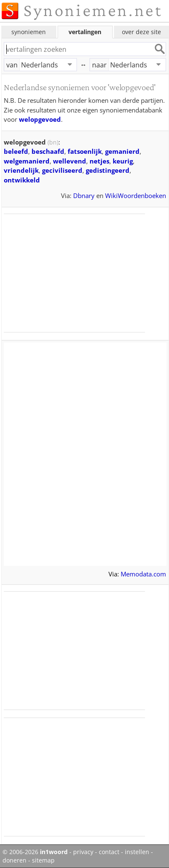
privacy (83, 852)
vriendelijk (21, 170)
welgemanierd (27, 161)
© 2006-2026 (35, 852)
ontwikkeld (22, 180)
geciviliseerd (62, 170)
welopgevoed (40, 119)
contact (109, 852)
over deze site (141, 32)
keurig (123, 161)
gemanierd (122, 151)
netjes (99, 161)
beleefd (16, 151)
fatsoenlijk (85, 151)
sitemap (43, 860)
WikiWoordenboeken (136, 196)
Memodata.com (143, 574)
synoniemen (29, 32)
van (12, 65)
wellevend (70, 161)
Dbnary (84, 196)
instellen (137, 852)
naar (99, 65)
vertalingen (85, 32)
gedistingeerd (108, 170)
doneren (15, 860)
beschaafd (48, 151)
